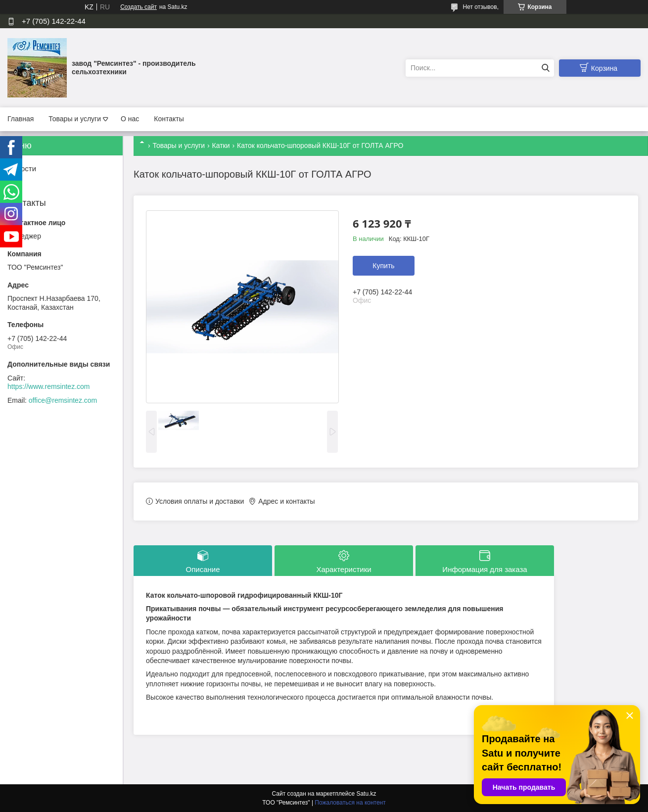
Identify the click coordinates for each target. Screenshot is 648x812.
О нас (130, 119)
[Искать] (545, 68)
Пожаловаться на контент (350, 803)
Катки (221, 145)
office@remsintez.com (63, 400)
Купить (383, 266)
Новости (22, 168)
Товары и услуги (75, 119)
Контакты (169, 119)
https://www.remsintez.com (49, 386)
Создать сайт (139, 7)
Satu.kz (366, 794)
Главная (21, 119)
